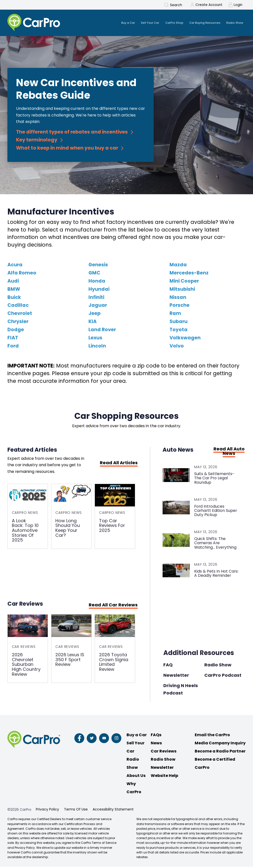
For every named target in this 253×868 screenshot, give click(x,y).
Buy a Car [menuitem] (116, 23)
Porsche (179, 306)
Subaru (179, 322)
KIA (93, 322)
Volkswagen (185, 339)
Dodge (16, 331)
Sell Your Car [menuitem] (140, 23)
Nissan (178, 298)
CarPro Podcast (223, 676)
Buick (14, 298)
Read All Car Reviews (113, 606)
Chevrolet (20, 314)
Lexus (95, 339)
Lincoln (97, 347)
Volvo (177, 347)
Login (238, 5)
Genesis (98, 266)
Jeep (95, 314)
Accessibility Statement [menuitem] (113, 811)
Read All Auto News (229, 452)
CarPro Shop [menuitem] (167, 23)
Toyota (179, 331)
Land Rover (102, 331)
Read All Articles (119, 464)
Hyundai (99, 290)
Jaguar (98, 306)
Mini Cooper (184, 282)
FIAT (13, 339)
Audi (13, 282)
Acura (15, 266)
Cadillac (18, 306)
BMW (14, 290)
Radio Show (218, 666)
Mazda (178, 266)
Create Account (208, 5)
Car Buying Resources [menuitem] (200, 23)
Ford (13, 347)
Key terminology (37, 141)
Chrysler (18, 322)
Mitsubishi (182, 290)
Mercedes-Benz (189, 274)
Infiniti (96, 298)
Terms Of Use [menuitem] (76, 811)
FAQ (168, 666)
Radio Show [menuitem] (233, 23)
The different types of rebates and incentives (72, 133)
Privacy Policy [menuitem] (47, 811)
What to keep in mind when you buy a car (67, 149)
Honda (97, 282)
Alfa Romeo (22, 274)
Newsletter (176, 676)
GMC (94, 274)
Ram (175, 314)
